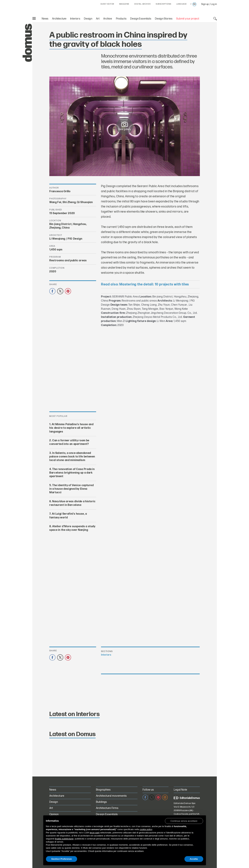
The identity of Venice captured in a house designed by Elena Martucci (72, 489)
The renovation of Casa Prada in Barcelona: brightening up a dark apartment (72, 473)
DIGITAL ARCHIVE (143, 4)
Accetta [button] (194, 859)
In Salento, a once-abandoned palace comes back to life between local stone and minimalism (72, 457)
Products (121, 19)
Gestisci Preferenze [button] (62, 859)
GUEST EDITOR (107, 4)
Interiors (75, 19)
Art (98, 19)
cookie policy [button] (146, 829)
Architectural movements (111, 796)
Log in (214, 4)
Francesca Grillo (60, 191)
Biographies (103, 790)
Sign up (205, 4)
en (194, 4)
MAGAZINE (124, 4)
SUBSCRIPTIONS (164, 4)
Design (88, 19)
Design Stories (164, 19)
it (191, 4)
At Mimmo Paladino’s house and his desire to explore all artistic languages (71, 428)
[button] (184, 821)
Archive (108, 19)
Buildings (101, 802)
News (45, 19)
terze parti (95, 833)
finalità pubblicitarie (64, 839)
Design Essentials (141, 19)
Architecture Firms (107, 808)
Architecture (59, 19)
